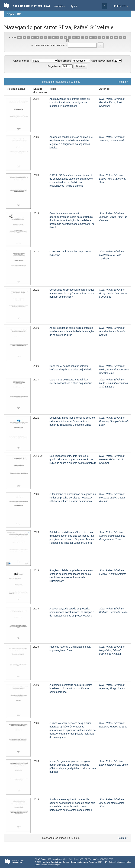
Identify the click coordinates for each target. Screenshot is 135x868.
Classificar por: (22, 61)
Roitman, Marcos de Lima (113, 727)
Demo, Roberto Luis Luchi (113, 765)
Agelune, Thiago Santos (112, 688)
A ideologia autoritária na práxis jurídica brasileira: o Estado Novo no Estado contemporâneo (71, 688)
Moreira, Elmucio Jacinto (113, 574)
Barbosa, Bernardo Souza (113, 612)
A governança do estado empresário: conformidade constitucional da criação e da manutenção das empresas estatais (72, 612)
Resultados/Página (102, 61)
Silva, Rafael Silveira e (111, 99)
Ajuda (74, 6)
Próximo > (122, 82)
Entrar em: (120, 6)
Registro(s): (55, 66)
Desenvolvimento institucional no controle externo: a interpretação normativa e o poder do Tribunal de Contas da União (72, 421)
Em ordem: (65, 61)
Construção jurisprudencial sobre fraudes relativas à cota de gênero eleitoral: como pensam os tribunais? (72, 293)
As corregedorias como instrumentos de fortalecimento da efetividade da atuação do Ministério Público (72, 331)
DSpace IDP (14, 14)
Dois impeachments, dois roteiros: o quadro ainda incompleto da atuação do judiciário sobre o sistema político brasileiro (73, 459)
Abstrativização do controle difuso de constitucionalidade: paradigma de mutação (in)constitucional (70, 102)
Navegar (60, 6)
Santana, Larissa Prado (112, 141)
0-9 (20, 37)
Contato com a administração (47, 865)
